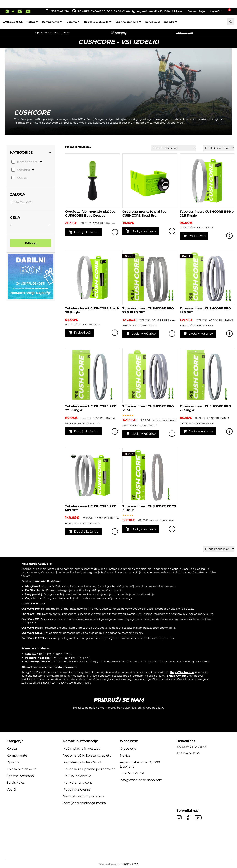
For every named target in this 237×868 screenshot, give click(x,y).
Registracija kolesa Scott (82, 762)
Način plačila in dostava (82, 749)
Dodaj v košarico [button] (86, 232)
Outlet (22, 178)
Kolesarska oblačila (98, 22)
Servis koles (153, 22)
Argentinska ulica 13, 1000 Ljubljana (157, 11)
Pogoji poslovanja (77, 789)
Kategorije (31, 152)
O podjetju (128, 749)
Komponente (53, 22)
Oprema (74, 22)
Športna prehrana (129, 22)
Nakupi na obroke (77, 776)
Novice (125, 755)
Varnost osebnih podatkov (84, 796)
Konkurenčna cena (78, 783)
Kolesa (33, 22)
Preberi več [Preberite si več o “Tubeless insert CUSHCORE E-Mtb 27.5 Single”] (197, 236)
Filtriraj (31, 243)
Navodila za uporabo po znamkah (89, 769)
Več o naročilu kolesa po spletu (87, 755)
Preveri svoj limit (184, 33)
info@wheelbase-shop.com (141, 780)
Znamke (171, 22)
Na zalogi (23, 202)
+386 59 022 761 (60, 11)
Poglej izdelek (115, 232)
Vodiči (11, 789)
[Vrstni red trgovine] (174, 148)
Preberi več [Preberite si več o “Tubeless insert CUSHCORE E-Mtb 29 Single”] (82, 333)
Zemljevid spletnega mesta (85, 803)
